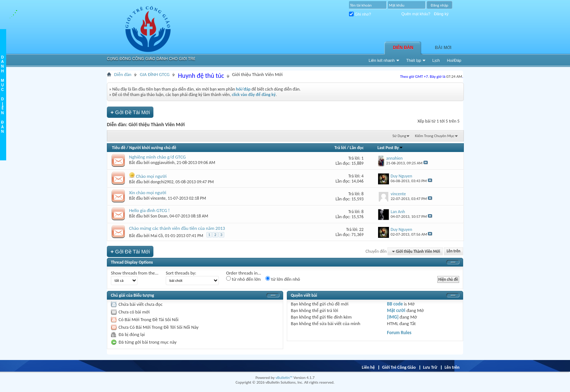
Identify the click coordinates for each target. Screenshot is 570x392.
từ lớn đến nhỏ (283, 279)
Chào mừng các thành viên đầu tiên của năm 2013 (177, 228)
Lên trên (454, 251)
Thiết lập (414, 60)
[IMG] (393, 317)
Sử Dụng (400, 136)
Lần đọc (357, 148)
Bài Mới (443, 48)
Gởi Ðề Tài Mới (130, 112)
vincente (158, 198)
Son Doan (159, 216)
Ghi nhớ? (360, 14)
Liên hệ (368, 367)
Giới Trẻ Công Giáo (399, 367)
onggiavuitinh (162, 163)
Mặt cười (396, 310)
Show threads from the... (135, 273)
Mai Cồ (157, 236)
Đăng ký (441, 14)
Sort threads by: (181, 273)
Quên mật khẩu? (416, 14)
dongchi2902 (162, 182)
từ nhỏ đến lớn (243, 279)
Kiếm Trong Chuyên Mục (435, 136)
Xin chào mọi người (148, 193)
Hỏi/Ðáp (454, 60)
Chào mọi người (151, 176)
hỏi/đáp (243, 89)
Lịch (436, 60)
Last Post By (390, 148)
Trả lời (340, 148)
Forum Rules (399, 333)
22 (361, 229)
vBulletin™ (284, 378)
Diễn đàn (403, 48)
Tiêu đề (119, 148)
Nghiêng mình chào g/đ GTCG (157, 157)
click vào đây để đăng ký (254, 95)
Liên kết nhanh (382, 60)
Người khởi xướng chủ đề (153, 148)
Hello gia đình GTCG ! (149, 210)
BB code (395, 304)
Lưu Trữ (430, 367)
